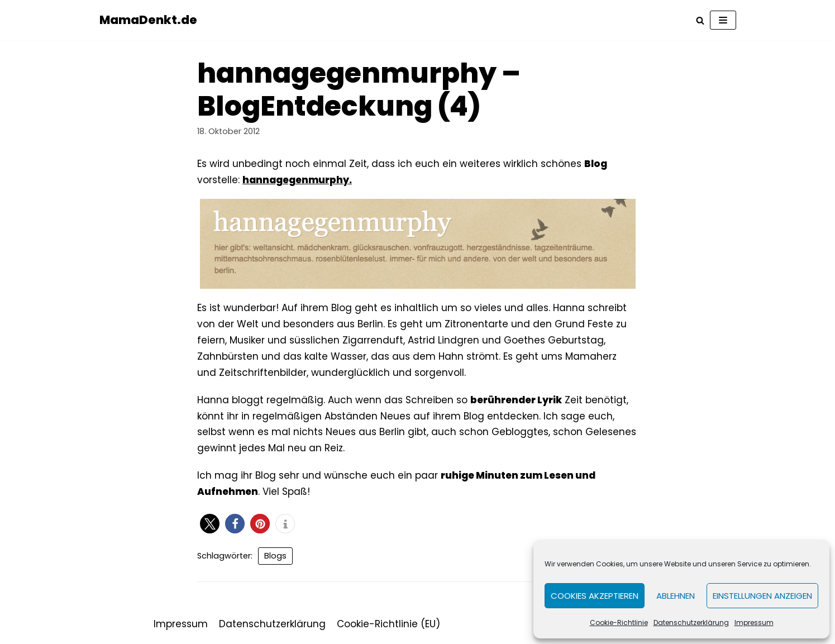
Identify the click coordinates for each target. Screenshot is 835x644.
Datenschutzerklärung (691, 622)
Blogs (275, 556)
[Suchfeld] (700, 20)
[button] (210, 524)
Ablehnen (676, 596)
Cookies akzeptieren (595, 596)
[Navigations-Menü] (723, 20)
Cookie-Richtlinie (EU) (388, 624)
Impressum (754, 622)
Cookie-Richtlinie (619, 622)
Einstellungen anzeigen (762, 596)
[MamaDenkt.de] (148, 20)
